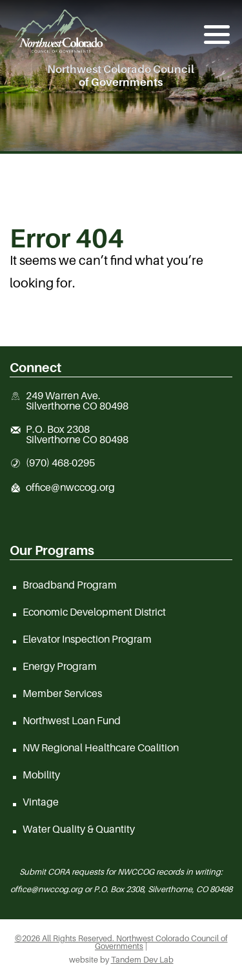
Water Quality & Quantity (79, 829)
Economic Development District (94, 612)
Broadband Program (70, 585)
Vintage (41, 802)
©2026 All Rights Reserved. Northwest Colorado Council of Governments (121, 943)
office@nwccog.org (70, 488)
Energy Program (60, 666)
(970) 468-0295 (60, 463)
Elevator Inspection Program (87, 639)
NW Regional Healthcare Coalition (101, 747)
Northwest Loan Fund (72, 720)
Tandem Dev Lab (142, 960)
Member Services (62, 693)
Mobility (41, 775)
